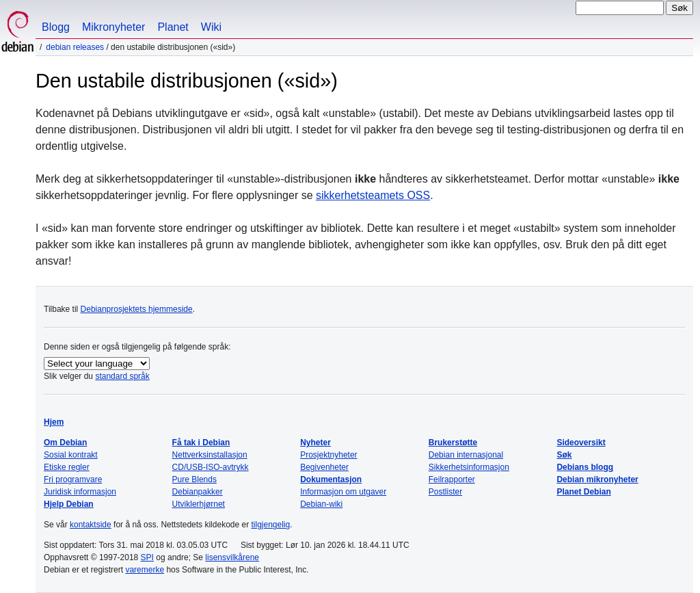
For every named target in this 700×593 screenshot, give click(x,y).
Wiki (211, 27)
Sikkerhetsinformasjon (469, 467)
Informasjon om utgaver (343, 492)
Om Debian (65, 443)
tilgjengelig (271, 525)
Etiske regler (67, 467)
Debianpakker (198, 492)
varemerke (145, 570)
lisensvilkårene (232, 557)
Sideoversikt (581, 443)
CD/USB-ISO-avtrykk (211, 467)
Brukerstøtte (453, 443)
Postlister (445, 492)
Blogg (56, 27)
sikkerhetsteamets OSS (373, 195)
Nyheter (315, 443)
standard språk (122, 376)
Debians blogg (585, 467)
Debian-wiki (321, 504)
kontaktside (91, 525)
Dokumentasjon (331, 479)
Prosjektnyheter (328, 455)
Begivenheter (324, 467)
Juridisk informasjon (80, 492)
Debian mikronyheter (597, 479)
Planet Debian (583, 492)
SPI (147, 557)
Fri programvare (73, 479)
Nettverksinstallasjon (210, 455)
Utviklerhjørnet (199, 504)
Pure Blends (194, 479)
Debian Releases (75, 47)
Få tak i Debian (201, 443)
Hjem (54, 422)
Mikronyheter (113, 27)
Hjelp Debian (69, 504)
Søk (564, 455)
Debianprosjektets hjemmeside (137, 309)
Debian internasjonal (466, 455)
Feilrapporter (452, 479)
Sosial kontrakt (71, 455)
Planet (173, 27)
